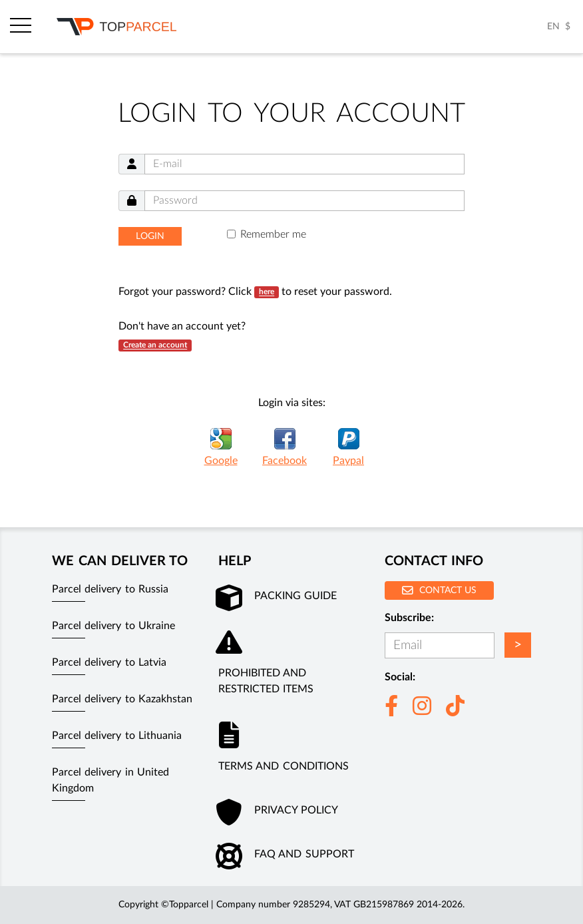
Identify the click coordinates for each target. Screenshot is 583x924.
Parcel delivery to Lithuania (117, 736)
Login (150, 236)
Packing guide (295, 596)
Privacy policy (296, 810)
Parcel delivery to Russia (110, 589)
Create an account (155, 346)
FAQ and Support (304, 854)
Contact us (439, 590)
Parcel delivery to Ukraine (113, 626)
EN (553, 27)
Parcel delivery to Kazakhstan (122, 699)
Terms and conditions (284, 766)
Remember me (273, 234)
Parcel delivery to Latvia (109, 662)
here (267, 292)
